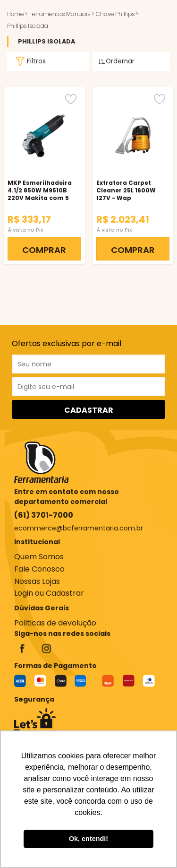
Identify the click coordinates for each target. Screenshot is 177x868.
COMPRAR (44, 250)
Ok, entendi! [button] (88, 839)
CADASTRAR (89, 410)
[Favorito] (71, 99)
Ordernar (116, 61)
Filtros (29, 61)
